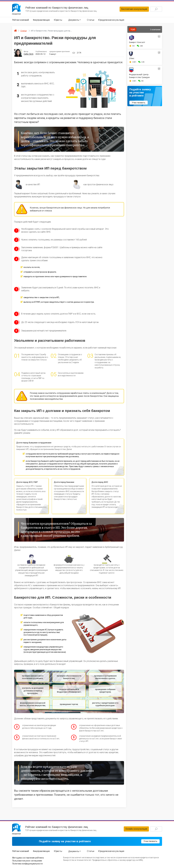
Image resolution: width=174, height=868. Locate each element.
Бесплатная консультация (134, 9)
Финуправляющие (41, 20)
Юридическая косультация (111, 20)
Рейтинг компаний (20, 20)
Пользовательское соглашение (27, 861)
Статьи (90, 20)
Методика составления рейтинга (28, 858)
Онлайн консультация (136, 829)
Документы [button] (74, 20)
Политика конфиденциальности (27, 864)
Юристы (58, 20)
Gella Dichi (28, 54)
